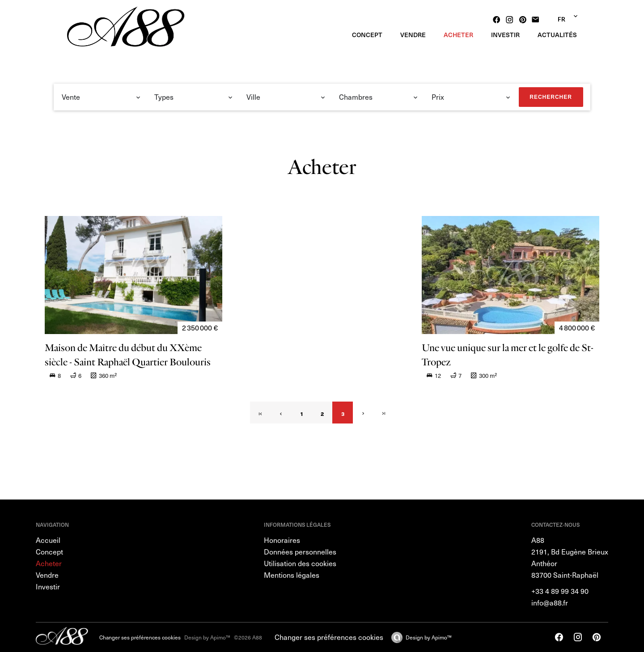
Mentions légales (292, 575)
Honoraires (282, 540)
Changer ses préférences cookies (140, 637)
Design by (429, 637)
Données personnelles (300, 552)
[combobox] (101, 97)
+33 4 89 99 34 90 (560, 591)
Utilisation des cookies (300, 563)
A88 (538, 540)
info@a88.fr (550, 603)
